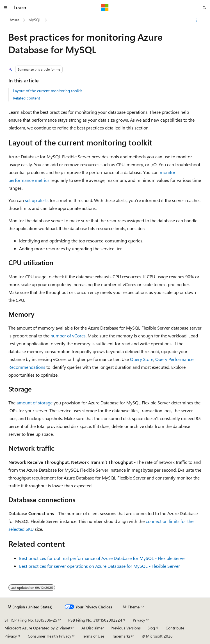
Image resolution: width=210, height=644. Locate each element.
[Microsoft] (105, 8)
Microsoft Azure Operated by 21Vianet (37, 628)
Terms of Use (93, 636)
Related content (27, 98)
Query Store (142, 359)
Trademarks (121, 636)
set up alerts (37, 200)
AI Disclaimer (93, 628)
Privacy (139, 620)
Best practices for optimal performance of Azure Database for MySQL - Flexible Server (103, 558)
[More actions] (197, 20)
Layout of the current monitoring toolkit (47, 91)
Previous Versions (126, 628)
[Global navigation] (6, 8)
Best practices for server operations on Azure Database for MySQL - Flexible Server (100, 566)
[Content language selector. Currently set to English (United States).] (30, 607)
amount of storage (35, 403)
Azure (14, 20)
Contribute (175, 628)
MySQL (35, 20)
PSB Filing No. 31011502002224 (95, 620)
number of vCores (68, 336)
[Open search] (204, 8)
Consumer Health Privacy (50, 636)
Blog (151, 628)
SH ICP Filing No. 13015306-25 (31, 620)
